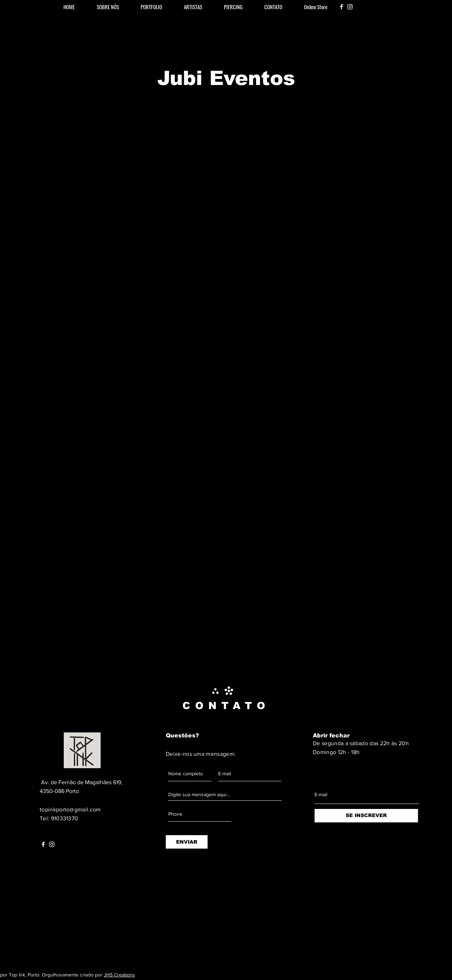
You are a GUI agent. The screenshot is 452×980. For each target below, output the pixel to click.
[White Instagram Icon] (350, 7)
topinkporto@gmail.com (70, 809)
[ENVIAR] (187, 842)
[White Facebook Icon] (341, 7)
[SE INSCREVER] (366, 816)
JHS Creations (119, 975)
